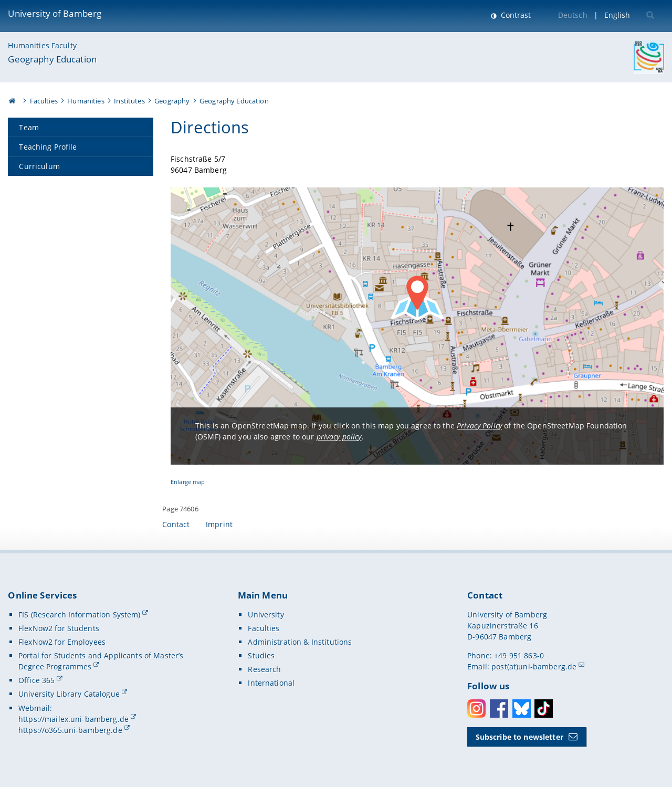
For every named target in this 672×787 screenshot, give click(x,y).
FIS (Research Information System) (80, 615)
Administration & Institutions (300, 642)
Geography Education (52, 59)
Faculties (44, 101)
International (271, 683)
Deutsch (573, 15)
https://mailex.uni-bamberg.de (73, 719)
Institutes (129, 101)
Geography (172, 101)
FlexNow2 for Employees (62, 642)
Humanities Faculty (42, 45)
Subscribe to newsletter (519, 737)
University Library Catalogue (69, 694)
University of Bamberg (55, 13)
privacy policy (339, 437)
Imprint (219, 524)
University (266, 615)
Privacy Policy (479, 426)
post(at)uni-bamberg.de (534, 667)
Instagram (476, 709)
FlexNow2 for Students (59, 628)
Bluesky (522, 709)
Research (264, 669)
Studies (261, 655)
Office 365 (36, 680)
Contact (176, 524)
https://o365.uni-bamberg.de (70, 730)
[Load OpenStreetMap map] (417, 326)
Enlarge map (188, 482)
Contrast (515, 15)
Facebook (499, 709)
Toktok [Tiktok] (544, 709)
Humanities (86, 101)
